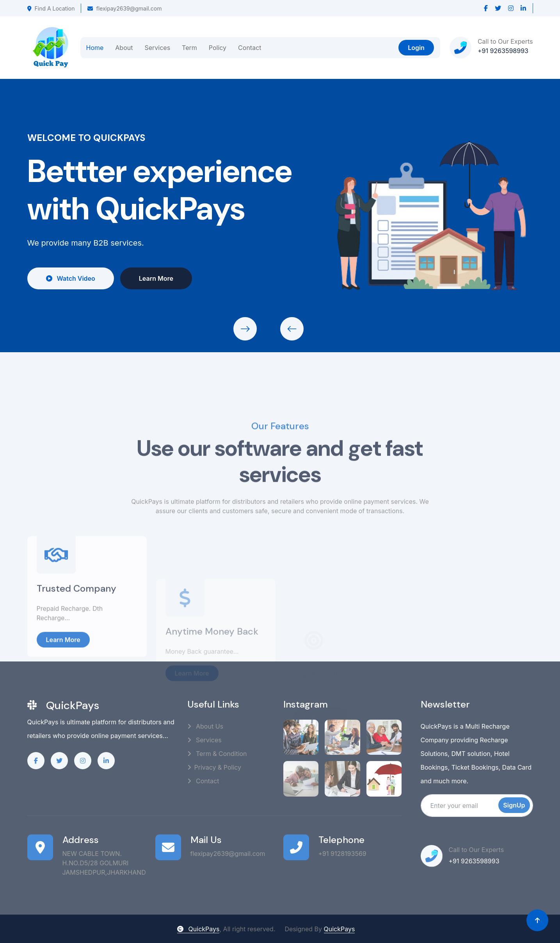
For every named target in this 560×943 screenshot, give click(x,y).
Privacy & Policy (214, 767)
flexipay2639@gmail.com (124, 8)
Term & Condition (217, 754)
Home (95, 48)
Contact (250, 48)
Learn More (154, 278)
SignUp (514, 805)
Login (416, 48)
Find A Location (51, 8)
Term (189, 48)
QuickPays (198, 929)
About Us (205, 726)
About (124, 48)
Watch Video (69, 278)
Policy (218, 48)
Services (157, 48)
